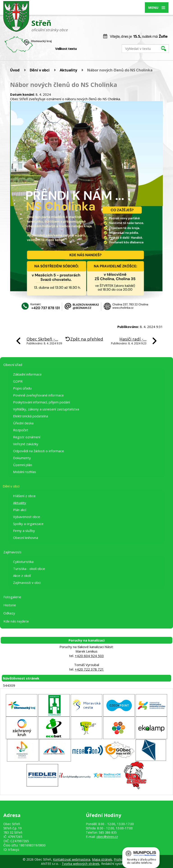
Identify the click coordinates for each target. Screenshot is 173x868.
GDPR (18, 381)
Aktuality (68, 70)
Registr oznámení (27, 437)
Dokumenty (22, 458)
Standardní (88, 49)
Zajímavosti (12, 552)
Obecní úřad (13, 365)
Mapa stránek (102, 859)
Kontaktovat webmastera (72, 859)
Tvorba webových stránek (81, 864)
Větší (93, 49)
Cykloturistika (23, 562)
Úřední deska (23, 423)
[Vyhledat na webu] (145, 49)
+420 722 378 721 (89, 669)
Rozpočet (21, 430)
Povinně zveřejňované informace (38, 395)
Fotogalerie (12, 597)
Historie (10, 605)
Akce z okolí (22, 576)
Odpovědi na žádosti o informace (39, 451)
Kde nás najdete (16, 621)
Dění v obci (40, 70)
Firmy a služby (24, 531)
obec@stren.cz (107, 837)
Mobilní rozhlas (25, 472)
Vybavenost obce (27, 517)
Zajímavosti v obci (27, 582)
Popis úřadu (22, 388)
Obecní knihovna (26, 538)
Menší (83, 49)
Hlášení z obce (24, 496)
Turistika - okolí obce (29, 569)
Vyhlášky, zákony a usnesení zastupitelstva (46, 409)
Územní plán (23, 465)
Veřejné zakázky (26, 444)
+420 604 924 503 (89, 656)
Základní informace (27, 374)
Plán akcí (20, 510)
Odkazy (9, 613)
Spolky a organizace (28, 524)
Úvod (15, 70)
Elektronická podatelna (31, 416)
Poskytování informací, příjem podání (41, 402)
